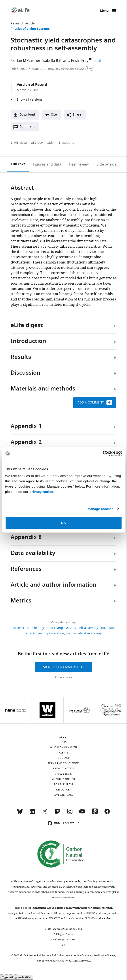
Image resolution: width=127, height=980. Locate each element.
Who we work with (64, 747)
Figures (47, 164)
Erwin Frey (80, 61)
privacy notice (41, 492)
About (64, 737)
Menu (104, 11)
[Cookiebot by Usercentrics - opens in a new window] (103, 453)
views (19, 143)
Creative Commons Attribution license (93, 955)
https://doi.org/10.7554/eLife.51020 (58, 69)
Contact (64, 758)
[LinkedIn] (32, 813)
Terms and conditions (64, 763)
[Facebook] (107, 813)
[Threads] (95, 813)
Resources (64, 790)
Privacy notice (64, 677)
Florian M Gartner (26, 61)
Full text (18, 164)
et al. (98, 61)
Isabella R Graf (54, 61)
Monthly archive (64, 779)
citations (65, 143)
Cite (54, 115)
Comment (28, 128)
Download (27, 115)
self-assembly (88, 628)
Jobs (64, 742)
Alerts (64, 753)
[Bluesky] (20, 813)
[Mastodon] (57, 813)
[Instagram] (70, 813)
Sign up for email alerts (64, 667)
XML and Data (64, 795)
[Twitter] (45, 813)
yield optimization (51, 633)
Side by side (107, 164)
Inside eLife (64, 774)
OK (64, 523)
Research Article (23, 23)
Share (77, 115)
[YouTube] (82, 813)
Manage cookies (100, 509)
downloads (42, 143)
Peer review (79, 164)
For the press (64, 784)
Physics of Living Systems (30, 29)
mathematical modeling (83, 633)
